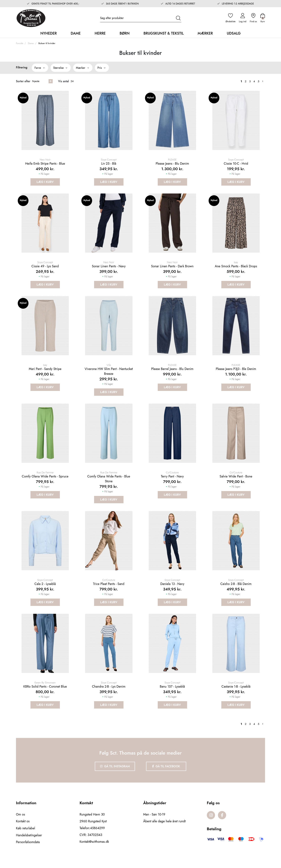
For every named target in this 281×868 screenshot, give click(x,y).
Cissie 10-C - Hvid (236, 165)
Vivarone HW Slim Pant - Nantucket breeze (109, 376)
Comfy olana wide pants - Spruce (45, 483)
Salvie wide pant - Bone (236, 483)
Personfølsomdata (28, 851)
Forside (20, 43)
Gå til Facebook (166, 776)
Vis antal (63, 81)
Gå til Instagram (115, 776)
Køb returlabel (26, 837)
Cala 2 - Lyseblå (45, 592)
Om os (21, 824)
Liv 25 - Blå (109, 165)
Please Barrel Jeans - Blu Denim (172, 374)
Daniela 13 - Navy (172, 592)
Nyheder (48, 33)
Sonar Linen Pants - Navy (109, 269)
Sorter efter (23, 81)
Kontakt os (23, 831)
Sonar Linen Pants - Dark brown (172, 269)
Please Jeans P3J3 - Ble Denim (236, 374)
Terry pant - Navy (172, 483)
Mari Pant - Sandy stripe (45, 374)
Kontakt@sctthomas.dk (94, 851)
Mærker (205, 33)
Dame (76, 33)
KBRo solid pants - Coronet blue (45, 696)
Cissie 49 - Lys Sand (45, 269)
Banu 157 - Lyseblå (172, 696)
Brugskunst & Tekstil (164, 33)
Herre (100, 33)
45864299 (97, 837)
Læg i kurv (45, 183)
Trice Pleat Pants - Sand (109, 592)
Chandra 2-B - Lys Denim (109, 696)
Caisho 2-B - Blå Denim (236, 592)
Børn (124, 33)
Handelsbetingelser (29, 844)
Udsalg (234, 33)
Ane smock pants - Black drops (236, 269)
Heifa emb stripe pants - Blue (45, 165)
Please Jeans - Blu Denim (172, 165)
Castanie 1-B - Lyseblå (236, 696)
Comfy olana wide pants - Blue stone (109, 485)
